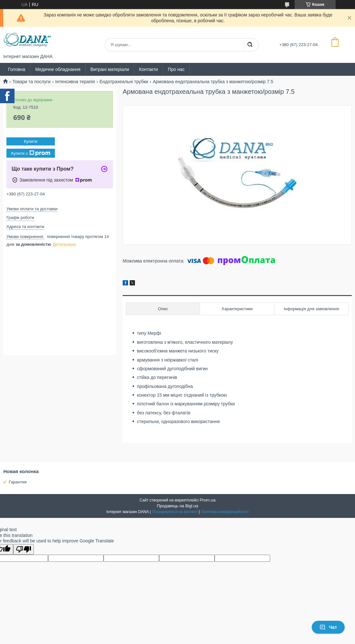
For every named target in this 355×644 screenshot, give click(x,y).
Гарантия (18, 482)
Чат (328, 627)
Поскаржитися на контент (175, 512)
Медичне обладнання (58, 69)
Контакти (148, 69)
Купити (31, 141)
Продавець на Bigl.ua (177, 506)
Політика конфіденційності (225, 512)
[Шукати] (250, 45)
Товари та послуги (31, 82)
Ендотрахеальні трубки (124, 82)
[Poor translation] (24, 549)
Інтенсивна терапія (75, 82)
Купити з (30, 153)
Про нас (176, 69)
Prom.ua (208, 500)
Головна (17, 69)
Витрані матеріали (110, 69)
